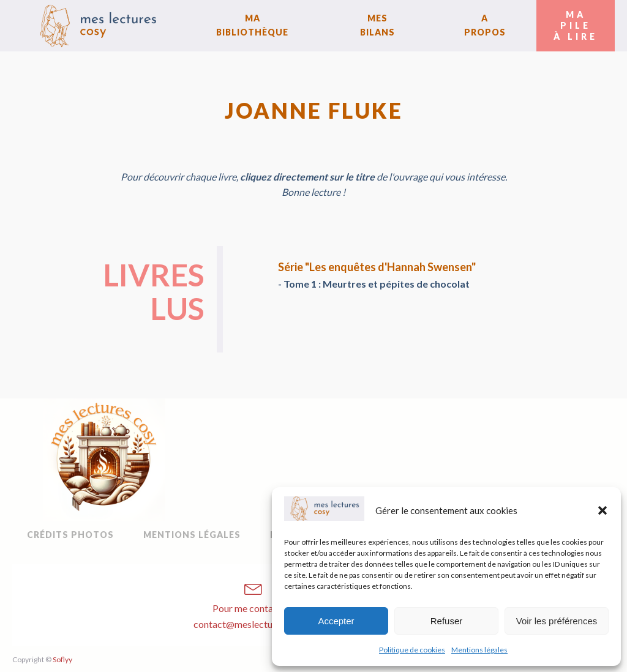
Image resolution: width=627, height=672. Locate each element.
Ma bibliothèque (252, 25)
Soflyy (62, 659)
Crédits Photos (70, 535)
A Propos (485, 25)
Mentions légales (479, 650)
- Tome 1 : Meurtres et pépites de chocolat (374, 284)
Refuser (447, 621)
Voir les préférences (557, 621)
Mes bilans (377, 25)
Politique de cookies (412, 650)
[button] (603, 510)
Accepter (336, 621)
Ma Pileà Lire (576, 25)
